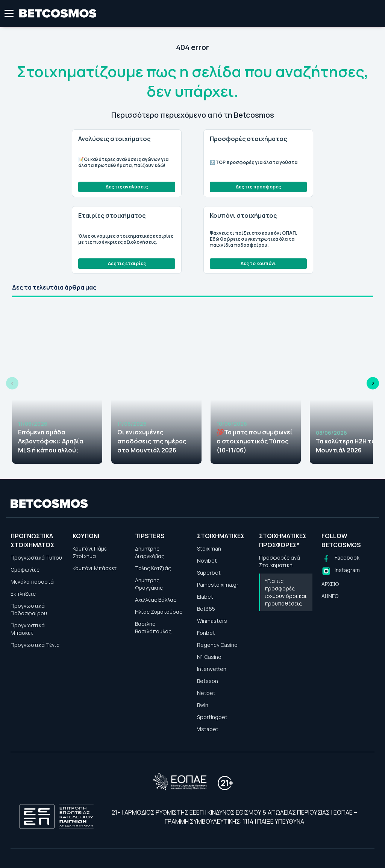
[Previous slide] (12, 383)
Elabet (205, 597)
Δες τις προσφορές (258, 187)
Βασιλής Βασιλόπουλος (153, 627)
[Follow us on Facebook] (340, 559)
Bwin (203, 705)
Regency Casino (217, 645)
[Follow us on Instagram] (341, 571)
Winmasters (212, 621)
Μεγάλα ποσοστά (32, 582)
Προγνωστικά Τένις (35, 645)
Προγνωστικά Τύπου (36, 558)
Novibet (207, 561)
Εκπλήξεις (23, 594)
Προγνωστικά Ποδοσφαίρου (29, 609)
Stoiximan (209, 549)
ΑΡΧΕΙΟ (330, 584)
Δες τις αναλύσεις (127, 187)
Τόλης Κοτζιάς (153, 568)
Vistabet (208, 729)
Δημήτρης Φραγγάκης (149, 584)
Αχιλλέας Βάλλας (156, 600)
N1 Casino (209, 657)
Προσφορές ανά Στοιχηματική (280, 561)
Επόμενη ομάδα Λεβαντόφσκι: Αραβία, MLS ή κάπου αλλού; (52, 441)
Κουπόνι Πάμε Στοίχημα (90, 552)
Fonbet (206, 633)
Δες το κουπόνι (258, 263)
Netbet (206, 693)
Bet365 (206, 609)
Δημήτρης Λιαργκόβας (150, 552)
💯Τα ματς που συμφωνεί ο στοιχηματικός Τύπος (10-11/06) (255, 441)
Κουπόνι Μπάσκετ (95, 568)
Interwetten (212, 669)
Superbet (209, 573)
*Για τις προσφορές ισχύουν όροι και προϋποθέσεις (286, 592)
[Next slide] (373, 383)
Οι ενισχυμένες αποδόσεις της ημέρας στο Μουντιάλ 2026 (152, 441)
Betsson (208, 681)
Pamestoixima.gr (218, 585)
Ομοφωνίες (25, 570)
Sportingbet (212, 717)
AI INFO (330, 596)
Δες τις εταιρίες (127, 263)
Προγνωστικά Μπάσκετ (28, 629)
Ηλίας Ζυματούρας (159, 612)
